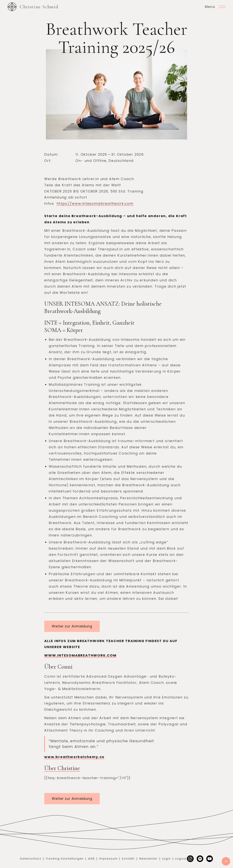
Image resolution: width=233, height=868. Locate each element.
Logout (181, 859)
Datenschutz (31, 859)
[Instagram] (190, 859)
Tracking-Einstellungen (65, 859)
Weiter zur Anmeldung (72, 626)
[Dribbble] (200, 859)
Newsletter (148, 859)
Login (166, 859)
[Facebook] (210, 859)
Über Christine (62, 768)
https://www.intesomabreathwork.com (95, 203)
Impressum (108, 859)
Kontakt (128, 859)
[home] (33, 7)
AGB (91, 859)
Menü (210, 7)
